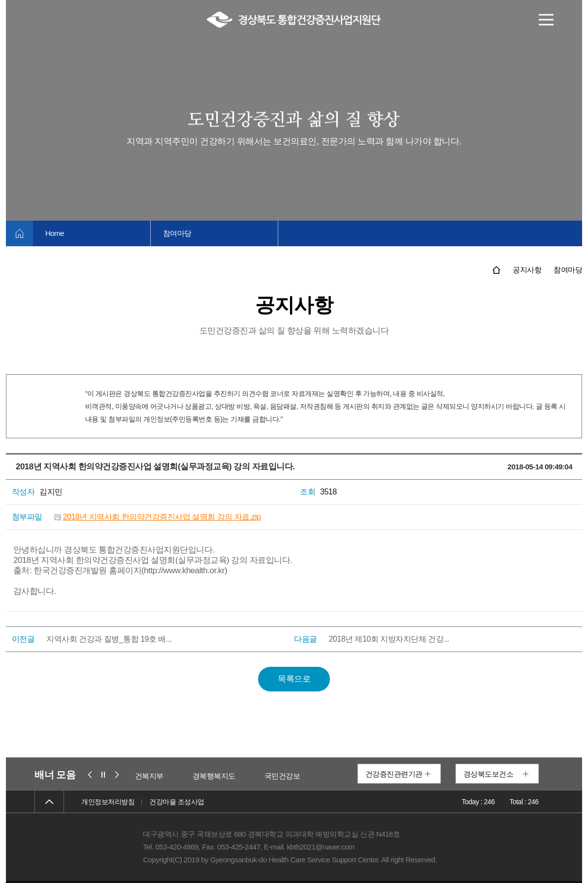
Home (55, 233)
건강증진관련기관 (394, 774)
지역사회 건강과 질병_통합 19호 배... (109, 639)
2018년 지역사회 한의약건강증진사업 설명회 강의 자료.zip (162, 517)
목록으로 (294, 679)
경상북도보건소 (489, 774)
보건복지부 (153, 776)
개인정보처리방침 (108, 802)
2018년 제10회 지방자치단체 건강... (389, 639)
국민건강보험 (293, 776)
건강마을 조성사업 (177, 802)
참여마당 (177, 233)
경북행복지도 (221, 776)
